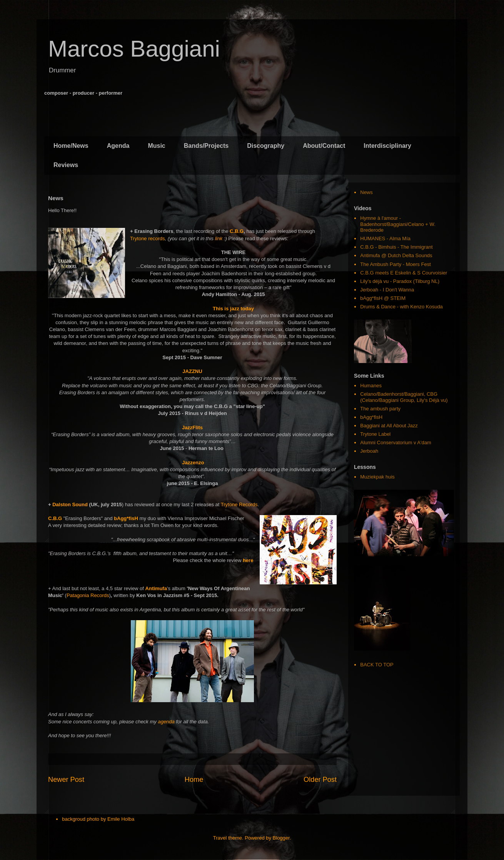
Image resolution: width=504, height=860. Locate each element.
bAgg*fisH (126, 518)
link (219, 238)
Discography (266, 146)
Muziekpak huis (377, 477)
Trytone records (148, 238)
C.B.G (237, 231)
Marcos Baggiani (134, 49)
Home (194, 780)
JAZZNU (192, 371)
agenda (166, 722)
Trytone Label (375, 434)
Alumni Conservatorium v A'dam (396, 443)
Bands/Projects (206, 146)
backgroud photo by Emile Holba (98, 819)
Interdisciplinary (387, 146)
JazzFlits (192, 427)
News (366, 192)
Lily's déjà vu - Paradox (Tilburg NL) (400, 281)
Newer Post (66, 780)
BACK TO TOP (377, 665)
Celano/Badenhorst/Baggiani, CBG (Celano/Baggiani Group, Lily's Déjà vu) (404, 397)
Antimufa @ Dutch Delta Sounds (396, 255)
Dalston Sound (70, 504)
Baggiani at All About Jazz (389, 426)
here (248, 560)
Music (156, 146)
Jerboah (369, 451)
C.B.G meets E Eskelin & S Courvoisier (404, 273)
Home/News (71, 146)
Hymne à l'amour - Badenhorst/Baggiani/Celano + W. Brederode (398, 224)
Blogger (281, 838)
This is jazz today (233, 309)
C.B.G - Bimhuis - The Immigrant (396, 247)
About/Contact (324, 146)
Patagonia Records (88, 595)
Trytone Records (239, 504)
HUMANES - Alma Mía (385, 238)
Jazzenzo (193, 463)
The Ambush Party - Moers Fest (396, 264)
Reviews (66, 165)
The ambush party (380, 409)
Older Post (320, 780)
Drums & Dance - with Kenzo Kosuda (401, 307)
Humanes (371, 386)
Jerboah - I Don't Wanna (387, 290)
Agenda (118, 146)
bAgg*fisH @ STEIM (383, 298)
